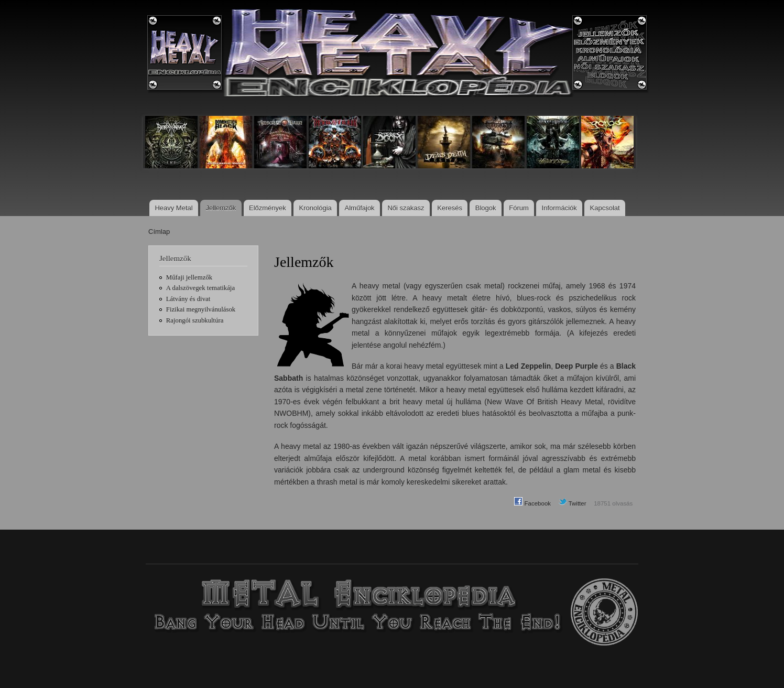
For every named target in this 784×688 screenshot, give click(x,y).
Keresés (450, 208)
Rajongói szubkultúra (195, 320)
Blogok (486, 208)
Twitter (573, 503)
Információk (559, 208)
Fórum (519, 208)
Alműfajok (360, 208)
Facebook (532, 503)
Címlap (159, 232)
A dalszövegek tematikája (200, 288)
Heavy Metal (173, 208)
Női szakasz (406, 208)
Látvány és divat (188, 299)
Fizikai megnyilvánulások (201, 309)
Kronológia (315, 208)
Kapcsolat (605, 208)
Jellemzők (221, 208)
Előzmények (268, 208)
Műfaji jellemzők (189, 277)
